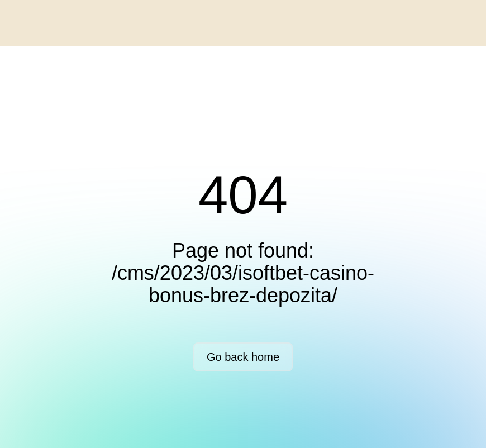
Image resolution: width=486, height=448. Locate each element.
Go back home (243, 357)
